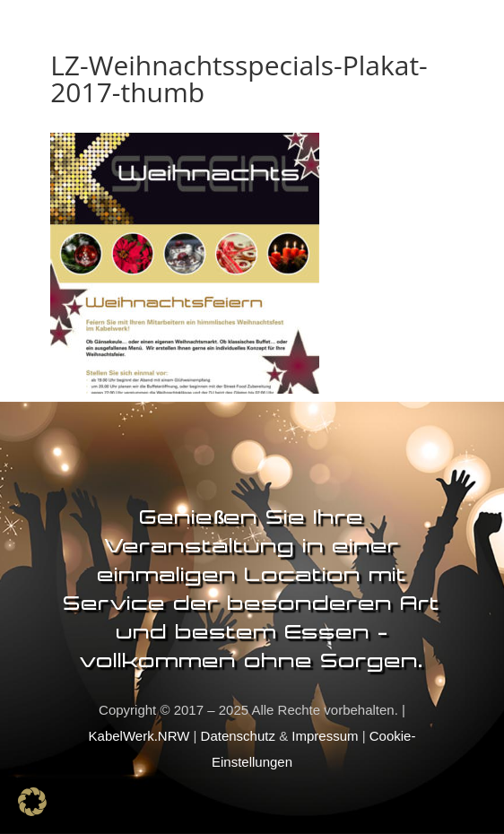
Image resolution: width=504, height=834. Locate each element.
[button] (32, 802)
